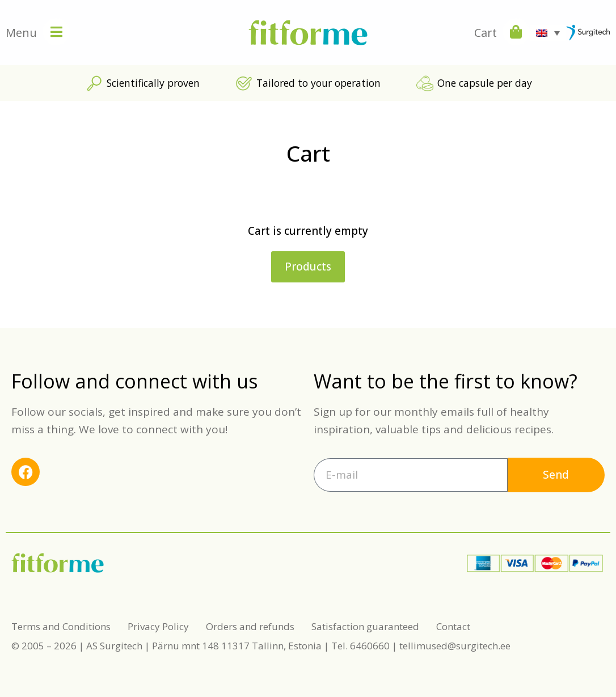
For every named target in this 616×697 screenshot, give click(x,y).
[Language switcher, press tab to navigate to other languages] (548, 33)
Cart (486, 33)
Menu (21, 33)
